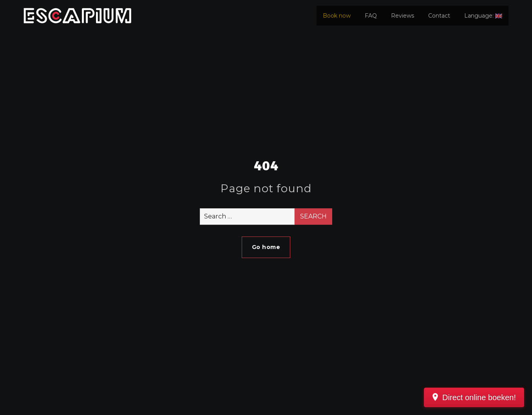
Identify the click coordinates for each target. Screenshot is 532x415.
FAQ (371, 16)
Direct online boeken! (479, 397)
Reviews (403, 16)
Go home (266, 247)
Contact (439, 16)
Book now (337, 16)
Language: (483, 16)
